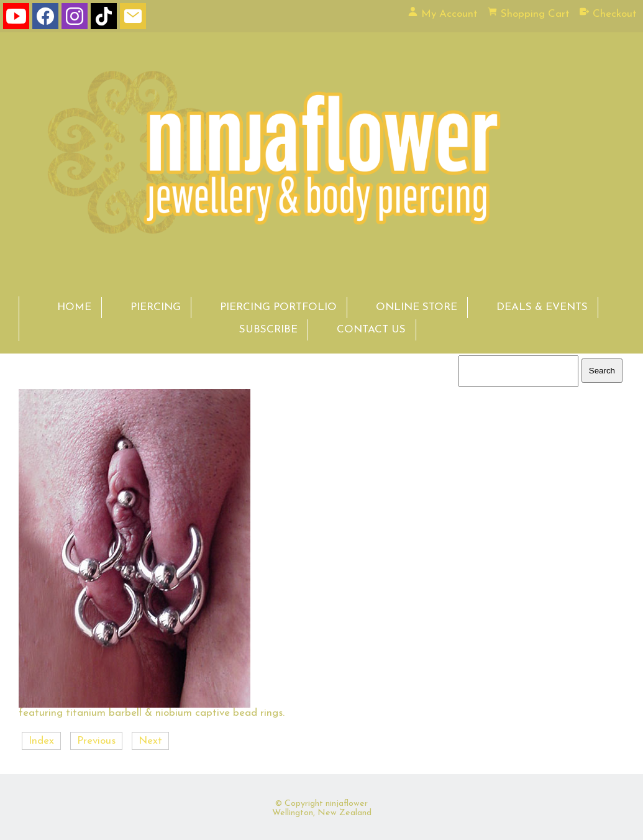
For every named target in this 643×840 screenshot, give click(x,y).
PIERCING (156, 307)
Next (150, 741)
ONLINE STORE (417, 307)
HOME (74, 307)
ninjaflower (347, 804)
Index (41, 741)
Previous (96, 741)
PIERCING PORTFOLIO (278, 307)
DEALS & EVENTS (542, 307)
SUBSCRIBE (268, 330)
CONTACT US (371, 330)
